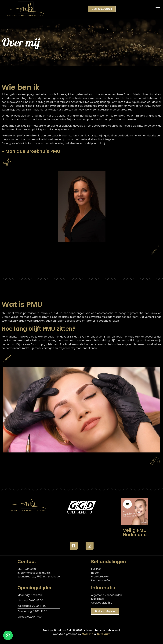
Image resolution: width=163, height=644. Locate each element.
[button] (158, 9)
